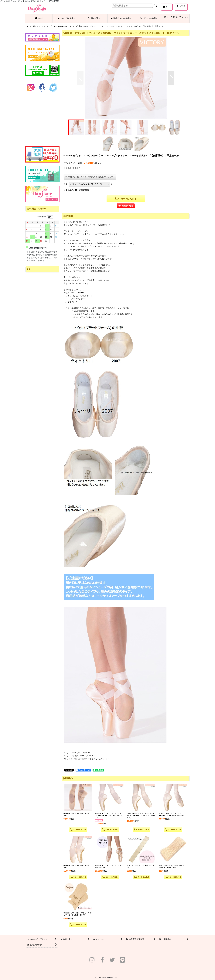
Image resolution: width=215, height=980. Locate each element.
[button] (181, 7)
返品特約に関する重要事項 (76, 190)
